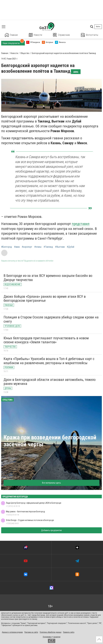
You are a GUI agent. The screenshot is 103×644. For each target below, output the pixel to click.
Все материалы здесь (51, 483)
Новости (35, 35)
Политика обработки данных (51, 632)
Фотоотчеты (90, 35)
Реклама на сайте (31, 632)
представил (81, 224)
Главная (11, 35)
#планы (38, 247)
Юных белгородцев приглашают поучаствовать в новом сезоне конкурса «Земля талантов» (46, 340)
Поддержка (47, 637)
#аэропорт (27, 247)
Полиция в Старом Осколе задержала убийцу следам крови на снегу (51, 319)
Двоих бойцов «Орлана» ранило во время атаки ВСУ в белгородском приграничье (45, 299)
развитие (57, 637)
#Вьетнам (60, 247)
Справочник (61, 35)
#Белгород (7, 247)
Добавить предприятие (51, 530)
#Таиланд (48, 247)
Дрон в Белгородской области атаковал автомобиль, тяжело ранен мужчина (50, 382)
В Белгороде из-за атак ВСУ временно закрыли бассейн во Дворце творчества (48, 278)
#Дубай (71, 247)
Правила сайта (69, 632)
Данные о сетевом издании (12, 632)
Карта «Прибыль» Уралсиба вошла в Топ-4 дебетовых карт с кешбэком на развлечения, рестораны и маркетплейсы (49, 361)
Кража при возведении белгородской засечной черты (50, 441)
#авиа (17, 247)
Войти (98, 27)
